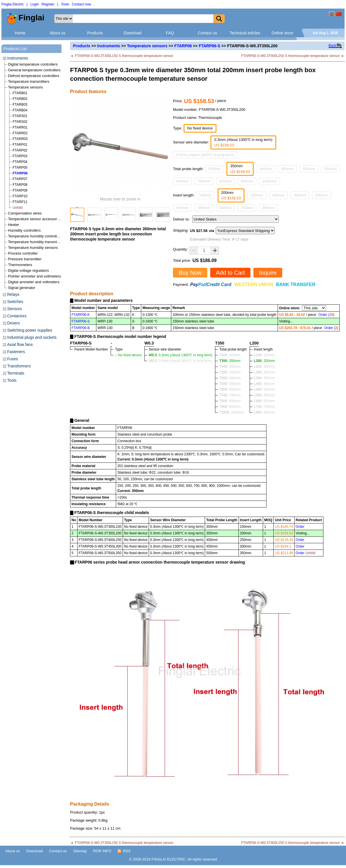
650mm (225, 208)
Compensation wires (25, 213)
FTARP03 (20, 156)
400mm (266, 169)
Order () (326, 315)
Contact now (81, 4)
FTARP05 (20, 168)
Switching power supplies (30, 330)
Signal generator (22, 288)
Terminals (16, 373)
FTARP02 (20, 150)
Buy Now (190, 273)
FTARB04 (20, 110)
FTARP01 (20, 145)
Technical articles (245, 33)
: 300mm (230, 355)
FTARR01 (20, 127)
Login (34, 4)
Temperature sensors (147, 46)
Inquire (268, 273)
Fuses (13, 359)
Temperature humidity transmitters (36, 242)
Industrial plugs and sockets (32, 337)
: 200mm (265, 361)
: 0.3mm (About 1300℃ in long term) (180, 355)
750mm (247, 208)
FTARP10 (20, 196)
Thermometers (20, 265)
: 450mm (230, 372)
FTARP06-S (209, 46)
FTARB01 (20, 93)
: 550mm (230, 384)
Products (95, 33)
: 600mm (230, 389)
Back (332, 46)
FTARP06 (183, 46)
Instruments (109, 46)
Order (300, 527)
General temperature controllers (34, 70)
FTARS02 (20, 122)
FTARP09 (20, 190)
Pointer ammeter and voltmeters (34, 276)
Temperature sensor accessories (35, 219)
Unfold (18, 208)
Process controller (23, 253)
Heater (14, 225)
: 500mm (230, 378)
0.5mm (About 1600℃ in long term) (205, 155)
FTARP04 (20, 162)
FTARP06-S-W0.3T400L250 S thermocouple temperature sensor (291, 56)
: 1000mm (232, 412)
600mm (182, 181)
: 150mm (265, 355)
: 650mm (265, 401)
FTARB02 (20, 99)
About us (58, 33)
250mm (257, 195)
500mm (309, 169)
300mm (214, 169)
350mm (300, 195)
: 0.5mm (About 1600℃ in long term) (180, 361)
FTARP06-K (81, 315)
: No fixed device (128, 355)
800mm (225, 181)
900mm (247, 181)
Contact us (207, 33)
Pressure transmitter (25, 259)
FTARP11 (20, 202)
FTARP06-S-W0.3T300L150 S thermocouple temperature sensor (124, 56)
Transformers (19, 366)
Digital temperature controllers (33, 64)
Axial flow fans (20, 345)
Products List (15, 49)
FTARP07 (20, 179)
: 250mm (265, 367)
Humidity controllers (24, 230)
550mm (330, 169)
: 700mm (230, 395)
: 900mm (230, 407)
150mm (205, 195)
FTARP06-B (81, 328)
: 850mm (265, 412)
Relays (13, 294)
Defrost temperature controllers (34, 76)
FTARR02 (20, 133)
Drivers (13, 323)
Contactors (17, 316)
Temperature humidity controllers (35, 236)
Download (132, 33)
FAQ (170, 33)
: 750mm (265, 407)
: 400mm (230, 367)
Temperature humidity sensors (33, 248)
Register (48, 4)
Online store (282, 33)
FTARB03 (20, 105)
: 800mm (230, 401)
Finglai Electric (13, 4)
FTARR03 (20, 139)
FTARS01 (20, 116)
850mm (268, 208)
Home (20, 33)
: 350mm (230, 361)
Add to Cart (230, 273)
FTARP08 (20, 185)
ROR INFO (102, 851)
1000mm (270, 181)
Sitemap (80, 851)
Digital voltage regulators (28, 270)
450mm (287, 169)
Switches (15, 302)
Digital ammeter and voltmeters (34, 282)
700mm (204, 181)
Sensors (14, 309)
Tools (65, 4)
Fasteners (16, 352)
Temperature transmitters (29, 81)
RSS (124, 851)
